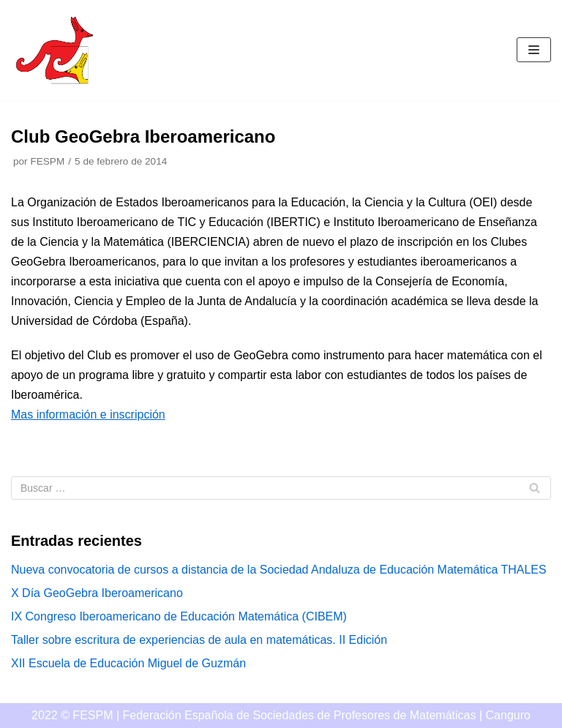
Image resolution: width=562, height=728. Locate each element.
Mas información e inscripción (88, 414)
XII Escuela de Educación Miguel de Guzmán (128, 663)
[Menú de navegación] (534, 50)
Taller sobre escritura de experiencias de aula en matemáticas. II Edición (199, 640)
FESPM (47, 161)
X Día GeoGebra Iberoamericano (97, 593)
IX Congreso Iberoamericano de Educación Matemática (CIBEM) (179, 616)
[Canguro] (55, 50)
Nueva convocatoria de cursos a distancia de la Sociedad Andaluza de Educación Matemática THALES (279, 570)
